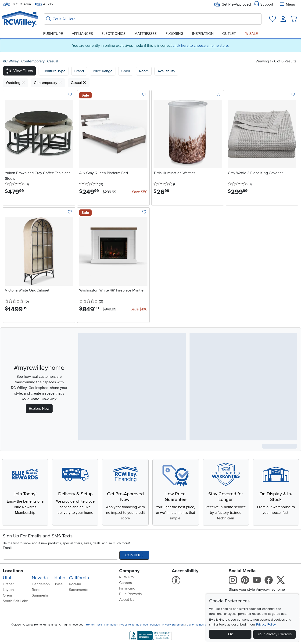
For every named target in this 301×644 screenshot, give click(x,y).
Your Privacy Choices (275, 634)
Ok (230, 634)
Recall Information (107, 625)
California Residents (199, 625)
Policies (155, 625)
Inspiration (203, 34)
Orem (7, 595)
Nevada (40, 578)
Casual (53, 61)
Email (7, 548)
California (79, 578)
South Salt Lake (15, 601)
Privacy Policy (266, 624)
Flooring (174, 34)
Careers (125, 583)
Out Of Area (17, 4)
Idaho (59, 578)
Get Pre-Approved (232, 4)
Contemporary (33, 61)
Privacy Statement (173, 625)
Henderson (41, 584)
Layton (8, 590)
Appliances (82, 34)
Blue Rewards (130, 594)
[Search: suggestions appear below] (153, 19)
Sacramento (79, 590)
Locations (13, 571)
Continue (134, 555)
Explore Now (39, 409)
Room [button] (144, 71)
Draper (8, 584)
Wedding (15, 83)
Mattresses (145, 34)
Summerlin (41, 595)
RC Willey (11, 61)
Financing (127, 588)
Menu (287, 4)
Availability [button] (166, 71)
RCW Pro (126, 577)
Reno (36, 590)
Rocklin (75, 584)
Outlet (229, 34)
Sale (251, 34)
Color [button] (126, 71)
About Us (127, 600)
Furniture (53, 34)
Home (90, 625)
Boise (58, 584)
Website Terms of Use (134, 625)
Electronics (113, 34)
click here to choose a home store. (201, 46)
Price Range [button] (103, 71)
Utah (8, 578)
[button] (19, 71)
